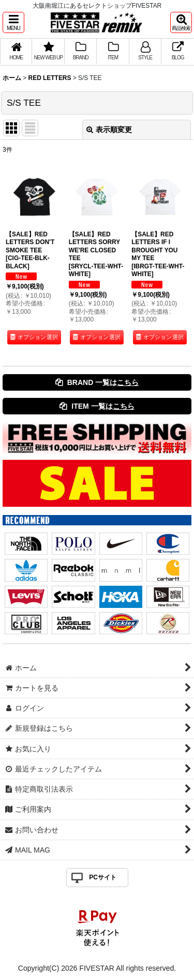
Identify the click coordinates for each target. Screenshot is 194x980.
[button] (13, 22)
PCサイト (103, 877)
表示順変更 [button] (109, 130)
